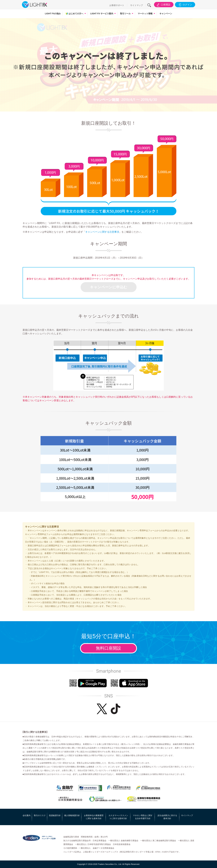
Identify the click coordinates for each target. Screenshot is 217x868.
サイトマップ (137, 5)
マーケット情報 (145, 14)
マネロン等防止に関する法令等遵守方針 (143, 817)
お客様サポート (117, 5)
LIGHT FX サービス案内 (102, 14)
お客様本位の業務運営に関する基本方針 (94, 817)
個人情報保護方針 (72, 815)
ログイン (185, 5)
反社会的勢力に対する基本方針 (167, 817)
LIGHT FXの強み (53, 14)
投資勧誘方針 (55, 815)
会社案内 (27, 815)
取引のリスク (40, 815)
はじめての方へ (74, 14)
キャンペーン (166, 14)
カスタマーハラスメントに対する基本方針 (118, 817)
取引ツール (125, 14)
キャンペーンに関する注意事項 (102, 232)
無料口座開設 (108, 648)
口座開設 (163, 5)
